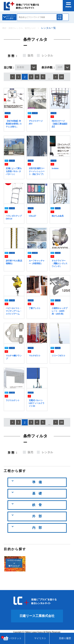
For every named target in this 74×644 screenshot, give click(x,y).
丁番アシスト (36, 314)
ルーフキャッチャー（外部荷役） (37, 269)
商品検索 (68, 17)
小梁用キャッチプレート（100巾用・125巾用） (60, 318)
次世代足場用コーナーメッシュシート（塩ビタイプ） (37, 176)
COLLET (33, 222)
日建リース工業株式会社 (37, 625)
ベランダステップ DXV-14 (14, 223)
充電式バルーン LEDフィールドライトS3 (37, 412)
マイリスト (37, 638)
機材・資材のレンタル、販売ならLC (22, 28)
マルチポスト (36, 364)
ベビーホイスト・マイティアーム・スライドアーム (14, 318)
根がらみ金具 (59, 222)
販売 (31, 55)
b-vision (56, 171)
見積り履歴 (62, 638)
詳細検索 (61, 17)
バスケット (12, 638)
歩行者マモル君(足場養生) (14, 268)
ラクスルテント (14, 409)
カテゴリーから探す (13, 17)
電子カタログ (14, 572)
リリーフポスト (60, 364)
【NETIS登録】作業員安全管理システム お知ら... (14, 125)
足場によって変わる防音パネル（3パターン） (14, 174)
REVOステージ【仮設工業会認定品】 (60, 124)
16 (64, 77)
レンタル (47, 55)
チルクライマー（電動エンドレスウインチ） (60, 269)
